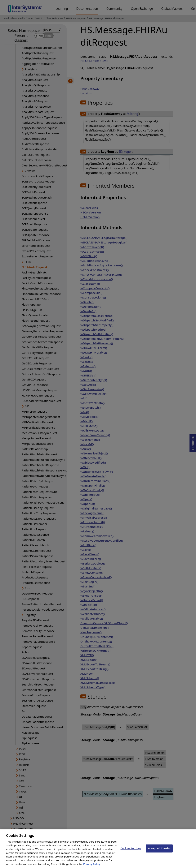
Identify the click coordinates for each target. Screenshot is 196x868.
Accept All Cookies (159, 852)
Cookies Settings (131, 852)
